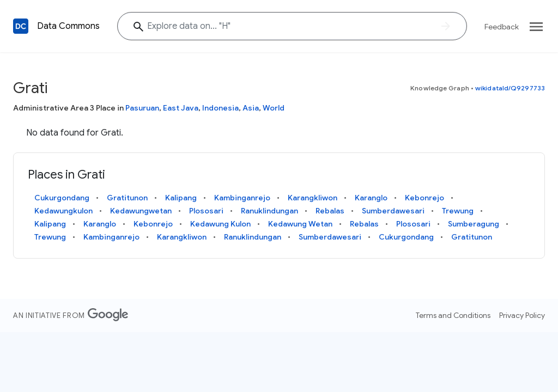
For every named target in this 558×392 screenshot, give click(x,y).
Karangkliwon (313, 198)
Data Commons (68, 26)
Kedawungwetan (141, 211)
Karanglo (371, 198)
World (274, 108)
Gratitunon (127, 198)
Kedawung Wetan (300, 224)
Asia (251, 108)
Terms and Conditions (453, 315)
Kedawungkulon (63, 211)
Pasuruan (142, 108)
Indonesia (220, 108)
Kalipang (181, 198)
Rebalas (330, 211)
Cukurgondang (62, 198)
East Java (181, 108)
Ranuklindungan (269, 211)
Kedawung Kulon (220, 224)
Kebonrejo (424, 198)
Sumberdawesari (393, 211)
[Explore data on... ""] (292, 26)
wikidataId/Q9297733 (510, 88)
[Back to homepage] (21, 26)
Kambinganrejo (242, 198)
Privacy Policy (522, 315)
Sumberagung (474, 224)
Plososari (206, 211)
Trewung (458, 211)
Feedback (502, 27)
